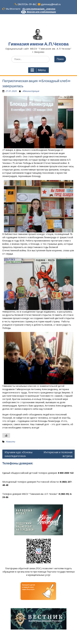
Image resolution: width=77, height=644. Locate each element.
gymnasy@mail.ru (51, 4)
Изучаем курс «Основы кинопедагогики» (19, 454)
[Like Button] (6, 435)
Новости (11, 442)
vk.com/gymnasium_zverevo (39, 9)
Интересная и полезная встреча (58, 454)
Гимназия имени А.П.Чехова (38, 44)
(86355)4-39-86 (27, 4)
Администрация (31, 91)
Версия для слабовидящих (39, 12)
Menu (38, 70)
